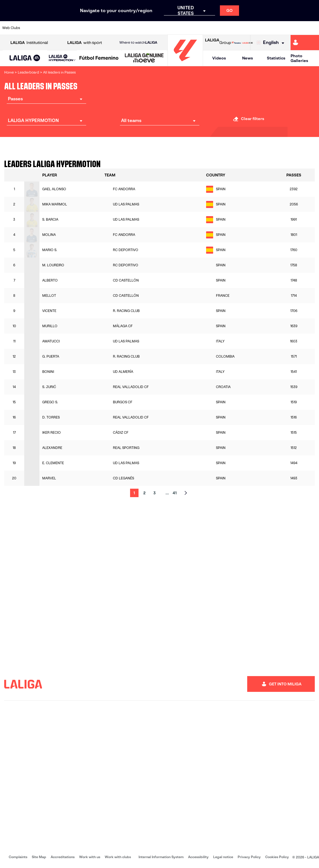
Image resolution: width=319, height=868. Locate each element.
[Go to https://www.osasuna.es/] (60, 28)
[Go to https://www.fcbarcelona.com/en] (105, 28)
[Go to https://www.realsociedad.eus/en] (268, 28)
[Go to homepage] (185, 64)
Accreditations (63, 857)
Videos (219, 58)
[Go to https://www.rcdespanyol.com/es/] (194, 28)
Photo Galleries (299, 58)
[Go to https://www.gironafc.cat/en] (135, 28)
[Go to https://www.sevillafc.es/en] (283, 28)
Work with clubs (118, 857)
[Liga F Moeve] (99, 58)
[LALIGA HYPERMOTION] (62, 58)
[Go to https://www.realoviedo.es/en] (253, 28)
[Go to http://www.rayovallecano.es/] (164, 28)
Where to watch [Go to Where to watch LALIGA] (138, 43)
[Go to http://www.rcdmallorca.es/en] (209, 28)
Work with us (90, 857)
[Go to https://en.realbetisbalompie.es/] (224, 28)
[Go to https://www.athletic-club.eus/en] (31, 28)
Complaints (18, 857)
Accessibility (198, 857)
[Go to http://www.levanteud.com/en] (149, 28)
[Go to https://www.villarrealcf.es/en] (313, 28)
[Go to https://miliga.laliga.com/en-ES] (305, 43)
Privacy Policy (249, 857)
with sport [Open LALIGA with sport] (85, 43)
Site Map (39, 857)
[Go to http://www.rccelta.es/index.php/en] (179, 28)
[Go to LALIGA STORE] (242, 43)
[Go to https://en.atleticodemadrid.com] (45, 28)
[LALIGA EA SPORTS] (25, 58)
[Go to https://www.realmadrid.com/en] (238, 28)
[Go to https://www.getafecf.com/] (120, 28)
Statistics (276, 58)
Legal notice (223, 857)
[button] (25, 58)
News (247, 58)
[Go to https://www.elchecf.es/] (90, 28)
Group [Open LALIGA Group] (218, 43)
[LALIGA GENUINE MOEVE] (144, 58)
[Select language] (272, 43)
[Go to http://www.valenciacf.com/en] (298, 28)
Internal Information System (161, 857)
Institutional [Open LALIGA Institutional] (29, 43)
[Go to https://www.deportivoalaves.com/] (75, 28)
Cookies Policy (277, 857)
